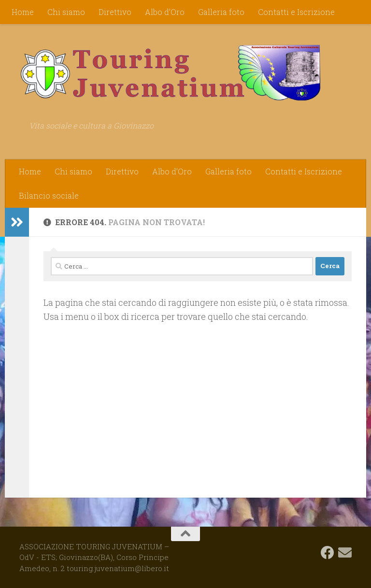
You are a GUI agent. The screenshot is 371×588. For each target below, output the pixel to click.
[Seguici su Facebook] (328, 553)
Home (23, 12)
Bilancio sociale (49, 195)
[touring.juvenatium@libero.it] (345, 553)
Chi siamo (66, 12)
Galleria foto (221, 12)
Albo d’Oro (165, 12)
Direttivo (115, 12)
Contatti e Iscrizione (296, 12)
